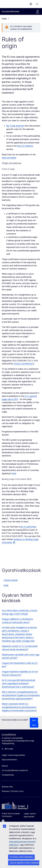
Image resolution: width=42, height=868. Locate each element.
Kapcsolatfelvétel (9, 760)
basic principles (9, 158)
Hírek (6, 585)
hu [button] (31, 4)
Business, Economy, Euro (13, 791)
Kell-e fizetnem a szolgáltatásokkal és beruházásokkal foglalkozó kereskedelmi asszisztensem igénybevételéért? (21, 695)
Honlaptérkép (8, 775)
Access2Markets (9, 734)
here (14, 473)
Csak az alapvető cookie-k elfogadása (25, 863)
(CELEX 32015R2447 (23, 364)
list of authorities (28, 527)
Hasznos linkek (11, 580)
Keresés (37, 4)
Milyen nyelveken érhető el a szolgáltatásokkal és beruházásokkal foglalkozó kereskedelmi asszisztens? (19, 707)
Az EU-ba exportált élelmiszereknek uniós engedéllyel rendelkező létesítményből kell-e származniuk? (19, 683)
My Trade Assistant (15, 126)
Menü (38, 12)
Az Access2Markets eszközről (15, 770)
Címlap (4, 18)
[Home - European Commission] (18, 806)
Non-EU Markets (25, 146)
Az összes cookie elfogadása (21, 857)
